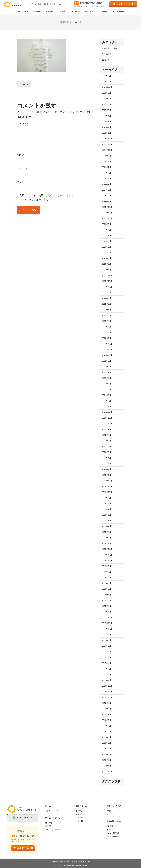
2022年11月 (107, 281)
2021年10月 (107, 355)
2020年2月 (106, 469)
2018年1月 (106, 612)
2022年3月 (106, 327)
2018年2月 (106, 606)
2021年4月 (106, 390)
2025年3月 (106, 122)
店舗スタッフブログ (110, 49)
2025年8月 (106, 93)
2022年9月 (106, 293)
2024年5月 (106, 179)
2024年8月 (106, 162)
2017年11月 (107, 623)
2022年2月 (106, 333)
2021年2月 (106, 401)
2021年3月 (106, 395)
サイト (20, 182)
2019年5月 (106, 521)
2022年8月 (106, 298)
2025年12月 (107, 87)
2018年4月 (106, 595)
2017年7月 (106, 646)
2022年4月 (106, 321)
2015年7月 (106, 749)
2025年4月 (106, 116)
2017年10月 (107, 629)
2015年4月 (106, 766)
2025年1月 (106, 133)
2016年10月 (107, 697)
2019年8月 (106, 504)
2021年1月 (106, 407)
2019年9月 (106, 498)
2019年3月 (106, 532)
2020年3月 (106, 464)
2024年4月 (106, 184)
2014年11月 (107, 772)
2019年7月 (106, 509)
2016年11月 (107, 692)
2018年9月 (106, 566)
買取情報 (106, 60)
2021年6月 (106, 378)
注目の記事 (107, 54)
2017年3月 (106, 669)
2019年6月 (106, 515)
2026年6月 (106, 76)
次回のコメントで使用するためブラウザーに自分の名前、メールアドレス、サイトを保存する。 (55, 198)
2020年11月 (107, 418)
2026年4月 (106, 82)
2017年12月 (107, 618)
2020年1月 (106, 475)
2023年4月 (106, 253)
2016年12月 (107, 686)
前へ (26, 84)
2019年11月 (107, 486)
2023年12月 (107, 207)
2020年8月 (106, 435)
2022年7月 (106, 304)
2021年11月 (107, 350)
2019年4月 (106, 526)
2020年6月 (106, 447)
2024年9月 (106, 156)
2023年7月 (106, 236)
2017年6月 (106, 652)
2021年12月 (107, 344)
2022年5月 (106, 316)
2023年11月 (107, 213)
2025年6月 (106, 104)
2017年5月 (106, 657)
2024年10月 (107, 150)
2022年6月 (106, 310)
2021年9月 (106, 361)
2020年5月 (106, 452)
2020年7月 (106, 441)
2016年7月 (106, 715)
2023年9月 (106, 224)
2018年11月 (107, 555)
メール (22, 168)
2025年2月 (106, 127)
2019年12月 (107, 481)
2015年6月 (106, 754)
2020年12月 (107, 412)
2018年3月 (106, 600)
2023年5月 (106, 247)
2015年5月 (106, 760)
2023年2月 (106, 264)
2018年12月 (107, 549)
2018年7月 (106, 578)
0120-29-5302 (91, 3)
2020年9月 (106, 429)
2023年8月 (106, 230)
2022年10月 (107, 287)
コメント (23, 124)
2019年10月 (107, 492)
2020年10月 (107, 424)
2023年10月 (107, 219)
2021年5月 (106, 384)
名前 (21, 155)
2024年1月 (106, 201)
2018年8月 (106, 572)
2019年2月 (106, 538)
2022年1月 (106, 338)
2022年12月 (107, 276)
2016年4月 (106, 732)
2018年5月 (106, 589)
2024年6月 (106, 173)
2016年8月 (106, 709)
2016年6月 (106, 720)
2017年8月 (106, 640)
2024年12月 (107, 139)
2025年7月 (106, 99)
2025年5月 (106, 110)
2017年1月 (106, 680)
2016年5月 (106, 726)
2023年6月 (106, 241)
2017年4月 (106, 663)
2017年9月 (106, 635)
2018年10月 (107, 561)
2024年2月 (106, 196)
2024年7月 (106, 167)
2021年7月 (106, 372)
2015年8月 (106, 743)
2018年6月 (106, 583)
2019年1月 (106, 544)
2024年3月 (106, 190)
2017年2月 (106, 675)
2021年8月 (106, 367)
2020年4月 (106, 458)
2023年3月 (106, 258)
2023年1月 (106, 270)
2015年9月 (106, 737)
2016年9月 (106, 703)
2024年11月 (107, 144)
